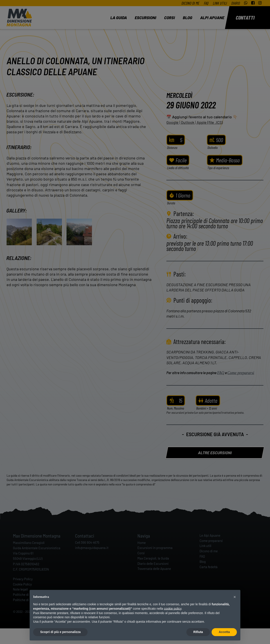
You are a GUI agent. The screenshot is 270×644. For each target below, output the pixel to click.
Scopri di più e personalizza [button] (60, 632)
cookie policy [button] (173, 609)
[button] (235, 597)
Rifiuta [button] (198, 632)
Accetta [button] (224, 632)
